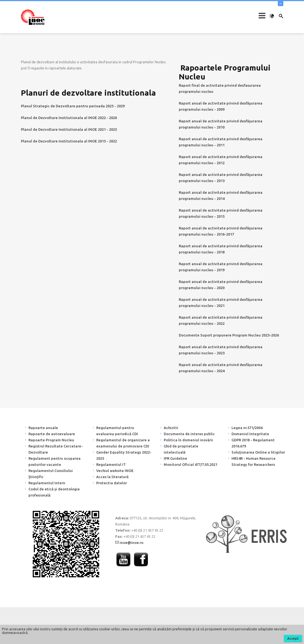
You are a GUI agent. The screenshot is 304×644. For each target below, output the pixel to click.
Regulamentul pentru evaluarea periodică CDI (117, 431)
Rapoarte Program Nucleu (51, 440)
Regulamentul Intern (47, 483)
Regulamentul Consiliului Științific (51, 474)
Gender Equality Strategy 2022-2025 (124, 455)
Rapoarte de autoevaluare (52, 434)
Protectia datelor (112, 483)
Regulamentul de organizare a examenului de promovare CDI (123, 443)
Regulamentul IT (111, 464)
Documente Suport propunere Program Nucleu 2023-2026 (229, 335)
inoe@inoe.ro (132, 543)
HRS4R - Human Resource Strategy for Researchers (254, 461)
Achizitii (171, 428)
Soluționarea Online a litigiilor (258, 452)
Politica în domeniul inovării (188, 440)
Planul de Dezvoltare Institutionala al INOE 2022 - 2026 (69, 118)
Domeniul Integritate (250, 434)
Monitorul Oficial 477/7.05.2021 (190, 464)
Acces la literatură (112, 477)
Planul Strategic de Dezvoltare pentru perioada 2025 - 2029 (73, 106)
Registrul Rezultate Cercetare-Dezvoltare (56, 449)
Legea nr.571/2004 (247, 428)
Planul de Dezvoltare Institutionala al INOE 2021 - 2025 (69, 129)
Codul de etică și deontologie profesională (54, 492)
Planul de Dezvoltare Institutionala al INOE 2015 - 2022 (69, 141)
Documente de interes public (189, 434)
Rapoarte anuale (43, 428)
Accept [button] (293, 638)
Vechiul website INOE (115, 471)
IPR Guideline (175, 458)
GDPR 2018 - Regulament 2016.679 (253, 443)
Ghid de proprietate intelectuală (181, 449)
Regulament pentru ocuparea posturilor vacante (55, 461)
